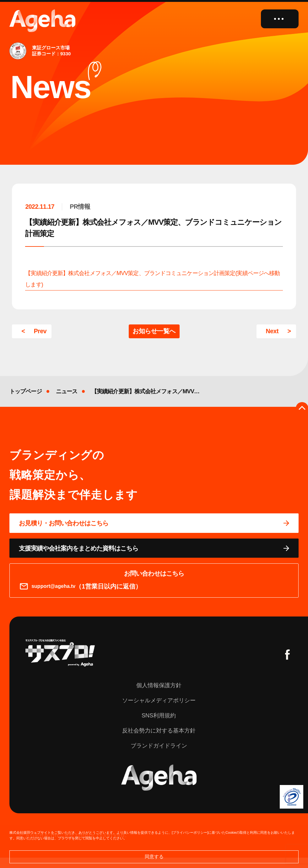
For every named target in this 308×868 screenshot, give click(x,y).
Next (272, 331)
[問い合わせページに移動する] (154, 523)
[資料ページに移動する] (154, 548)
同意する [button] (154, 857)
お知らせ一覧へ (154, 331)
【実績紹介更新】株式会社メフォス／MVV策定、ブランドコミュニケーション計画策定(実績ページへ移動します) (152, 279)
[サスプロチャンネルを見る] (60, 653)
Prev (40, 331)
